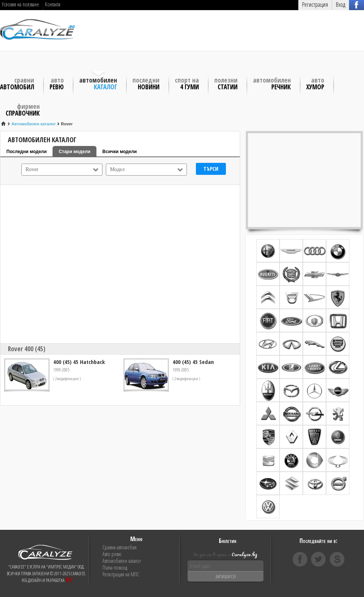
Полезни (226, 83)
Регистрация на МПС (121, 574)
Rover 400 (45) (27, 349)
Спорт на (187, 83)
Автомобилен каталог (122, 561)
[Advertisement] (125, 41)
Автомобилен (98, 83)
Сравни (17, 83)
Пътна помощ (115, 568)
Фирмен (23, 109)
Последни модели (26, 152)
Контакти (53, 4)
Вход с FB (356, 5)
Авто (57, 83)
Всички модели (120, 152)
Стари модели (74, 152)
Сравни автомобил (120, 547)
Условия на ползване (20, 4)
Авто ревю (112, 554)
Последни (146, 83)
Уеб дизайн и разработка (47, 580)
